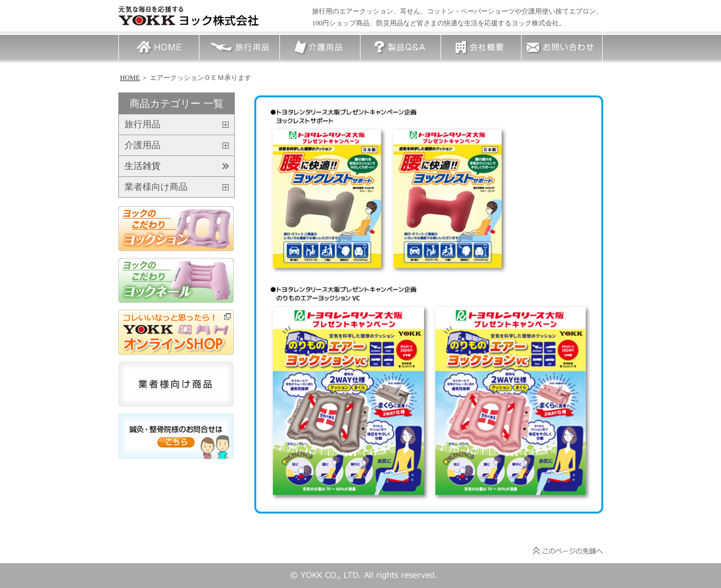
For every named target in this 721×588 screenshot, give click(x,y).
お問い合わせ (562, 47)
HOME (159, 47)
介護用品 (320, 47)
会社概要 (481, 47)
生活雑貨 (143, 166)
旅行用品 (239, 47)
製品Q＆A (400, 47)
